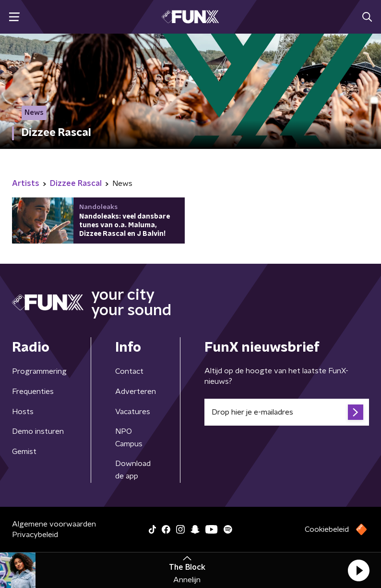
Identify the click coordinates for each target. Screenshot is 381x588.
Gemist (24, 452)
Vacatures (133, 412)
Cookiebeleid (327, 529)
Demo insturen (38, 431)
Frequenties (33, 392)
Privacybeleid (35, 535)
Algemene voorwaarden (54, 524)
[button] (358, 570)
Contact (129, 371)
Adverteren (136, 392)
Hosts (23, 412)
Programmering (39, 371)
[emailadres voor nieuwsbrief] (287, 412)
